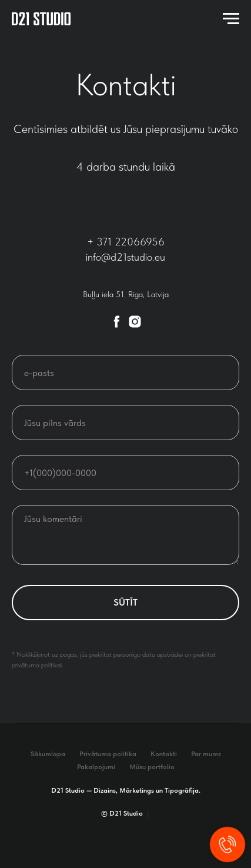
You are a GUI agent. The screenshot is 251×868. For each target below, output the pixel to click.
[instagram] (135, 322)
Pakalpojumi (96, 767)
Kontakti (164, 754)
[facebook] (117, 322)
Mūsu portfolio (152, 767)
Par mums (206, 754)
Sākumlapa (48, 754)
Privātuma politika (108, 754)
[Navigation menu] (231, 19)
